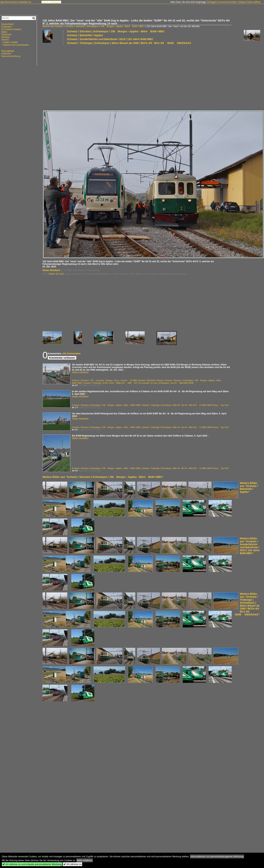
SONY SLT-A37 (56, 274)
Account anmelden (228, 2)
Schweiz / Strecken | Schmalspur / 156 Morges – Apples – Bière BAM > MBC (116, 31)
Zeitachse (6, 54)
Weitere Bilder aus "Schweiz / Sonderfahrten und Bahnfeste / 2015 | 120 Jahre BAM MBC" (250, 546)
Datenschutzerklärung (11, 56)
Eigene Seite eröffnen (250, 2)
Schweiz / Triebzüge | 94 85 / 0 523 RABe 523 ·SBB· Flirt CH (112, 383)
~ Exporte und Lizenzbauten (15, 45)
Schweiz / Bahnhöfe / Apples (85, 35)
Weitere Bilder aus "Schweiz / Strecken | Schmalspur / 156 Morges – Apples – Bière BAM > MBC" (103, 477)
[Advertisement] (114, 77)
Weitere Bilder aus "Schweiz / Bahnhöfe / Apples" (249, 487)
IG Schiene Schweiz (11, 29)
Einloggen (212, 2)
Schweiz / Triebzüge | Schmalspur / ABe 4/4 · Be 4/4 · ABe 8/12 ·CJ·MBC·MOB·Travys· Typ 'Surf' (185, 405)
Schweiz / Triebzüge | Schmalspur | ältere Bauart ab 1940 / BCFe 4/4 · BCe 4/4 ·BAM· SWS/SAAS (129, 43)
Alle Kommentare (71, 354)
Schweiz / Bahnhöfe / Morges (151, 380)
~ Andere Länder (10, 42)
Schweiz (69, 26)
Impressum (55, 2)
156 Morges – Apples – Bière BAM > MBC (122, 26)
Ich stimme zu (72, 864)
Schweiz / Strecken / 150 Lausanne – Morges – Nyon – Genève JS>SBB (104, 380)
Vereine (5, 40)
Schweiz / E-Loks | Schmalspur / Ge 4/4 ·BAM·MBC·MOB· (168, 383)
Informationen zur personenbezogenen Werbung (217, 856)
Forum (45, 2)
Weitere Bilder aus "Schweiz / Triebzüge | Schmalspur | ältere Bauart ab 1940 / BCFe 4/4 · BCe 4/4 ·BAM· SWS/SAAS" (247, 604)
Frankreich (7, 27)
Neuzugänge (8, 51)
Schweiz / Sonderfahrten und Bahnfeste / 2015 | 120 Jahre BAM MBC (110, 39)
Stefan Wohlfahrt (51, 270)
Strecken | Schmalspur (87, 26)
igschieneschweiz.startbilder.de (16, 2)
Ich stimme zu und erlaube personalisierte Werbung (32, 864)
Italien (4, 32)
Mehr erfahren (85, 860)
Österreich (6, 35)
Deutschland (7, 24)
